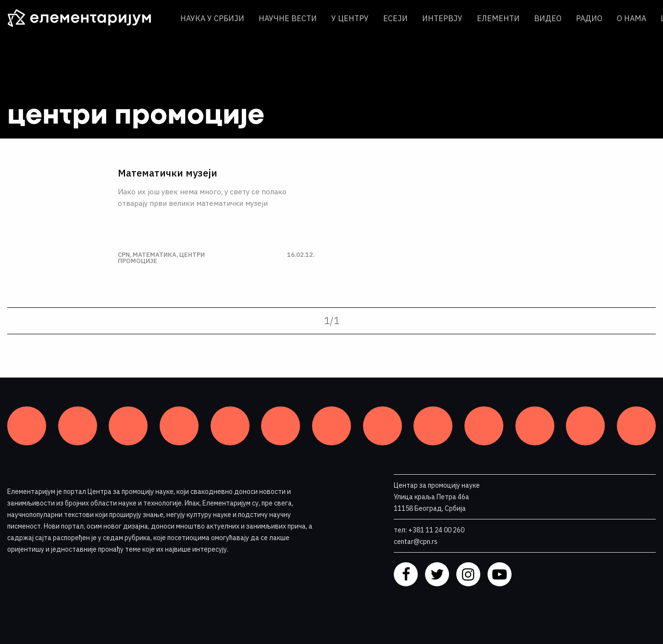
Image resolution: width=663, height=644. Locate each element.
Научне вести (288, 18)
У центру (350, 18)
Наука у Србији (212, 18)
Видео (548, 18)
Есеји (395, 18)
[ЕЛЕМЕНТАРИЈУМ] (87, 18)
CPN (124, 255)
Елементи (498, 18)
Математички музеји (168, 173)
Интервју (442, 18)
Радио (589, 18)
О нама (632, 18)
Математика (155, 255)
